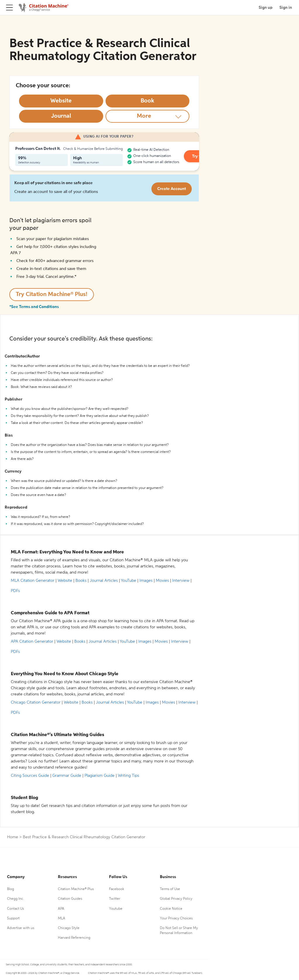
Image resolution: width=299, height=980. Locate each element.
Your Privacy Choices (176, 919)
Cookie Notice (171, 909)
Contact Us (15, 909)
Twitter (115, 899)
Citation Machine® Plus (76, 889)
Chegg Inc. (15, 899)
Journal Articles (104, 581)
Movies (162, 581)
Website (65, 581)
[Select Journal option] (61, 116)
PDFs (15, 591)
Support (13, 919)
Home (13, 837)
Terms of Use (170, 889)
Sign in (286, 8)
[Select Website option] (61, 101)
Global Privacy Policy (176, 899)
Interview (181, 581)
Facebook (117, 889)
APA (61, 909)
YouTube (128, 581)
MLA (62, 919)
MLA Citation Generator (33, 581)
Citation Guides (70, 899)
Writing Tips (128, 776)
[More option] (148, 116)
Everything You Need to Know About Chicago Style (65, 674)
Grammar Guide (67, 776)
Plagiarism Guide (100, 776)
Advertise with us (21, 928)
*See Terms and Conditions (34, 307)
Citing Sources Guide (30, 776)
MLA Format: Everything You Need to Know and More (67, 552)
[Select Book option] (148, 101)
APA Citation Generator (32, 642)
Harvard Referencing (74, 938)
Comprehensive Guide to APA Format (50, 613)
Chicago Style (69, 928)
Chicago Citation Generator (36, 702)
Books (81, 581)
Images (146, 581)
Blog (11, 889)
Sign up (266, 8)
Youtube (116, 909)
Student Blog (24, 798)
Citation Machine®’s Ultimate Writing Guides (57, 735)
